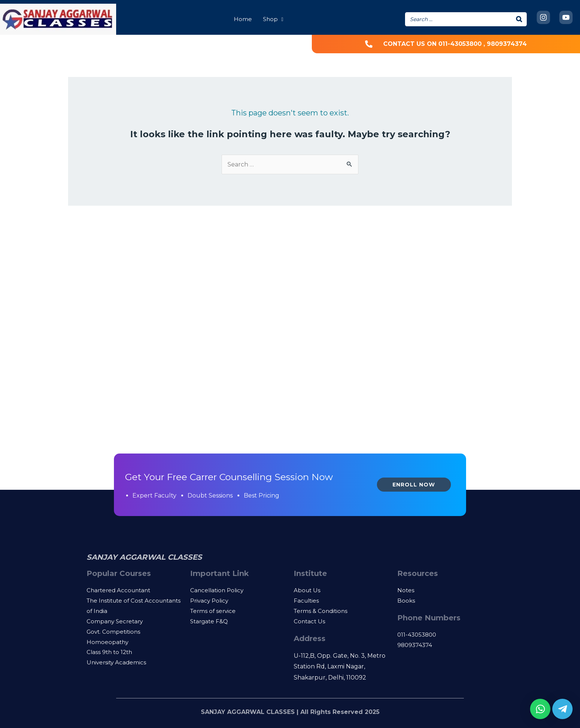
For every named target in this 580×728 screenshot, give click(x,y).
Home (243, 19)
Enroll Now (414, 485)
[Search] (519, 19)
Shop (273, 19)
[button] (540, 709)
